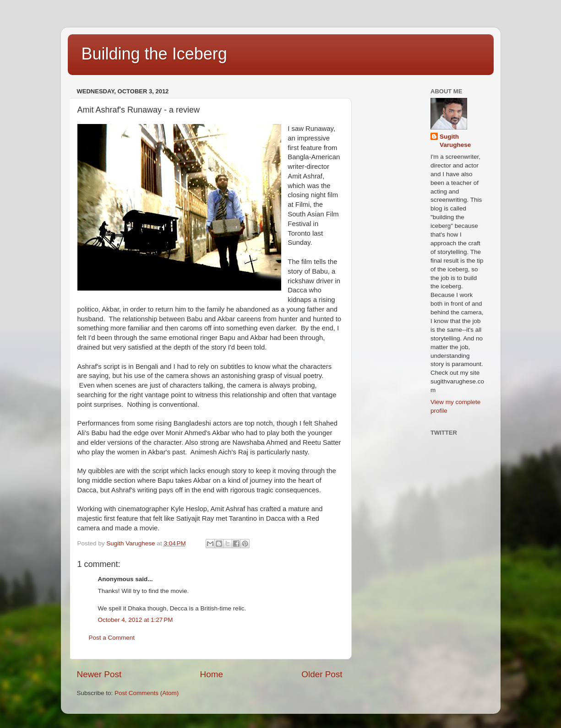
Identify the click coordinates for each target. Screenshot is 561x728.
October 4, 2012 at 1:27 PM (136, 620)
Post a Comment (112, 638)
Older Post (322, 674)
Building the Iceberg (154, 54)
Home (212, 674)
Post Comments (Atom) (147, 693)
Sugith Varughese (455, 141)
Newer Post (99, 674)
